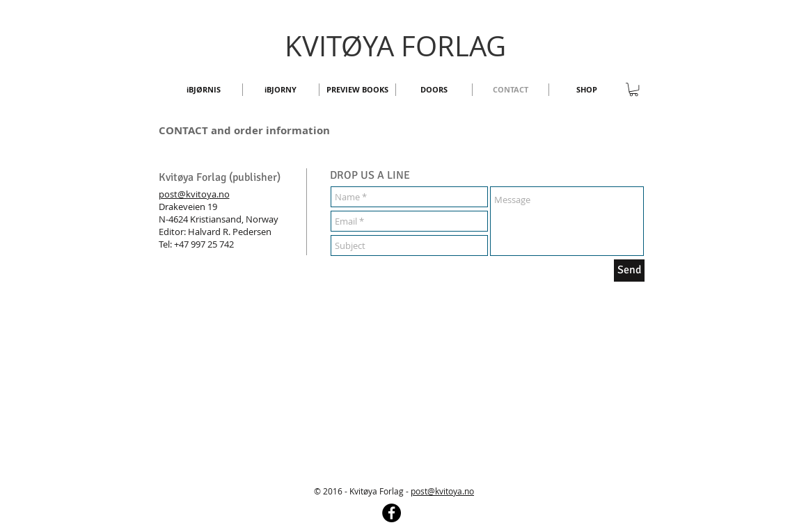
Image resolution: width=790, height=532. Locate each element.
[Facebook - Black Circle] (392, 513)
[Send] (629, 271)
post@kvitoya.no (194, 194)
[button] (634, 89)
